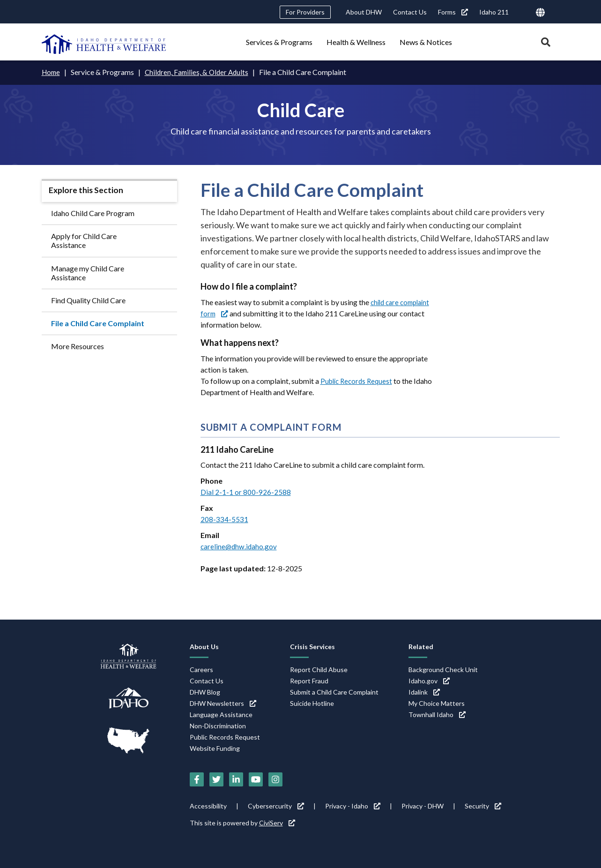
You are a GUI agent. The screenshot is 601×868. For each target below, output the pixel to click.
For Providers (305, 12)
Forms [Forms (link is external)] (453, 12)
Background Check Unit (443, 670)
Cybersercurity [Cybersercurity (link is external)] (276, 806)
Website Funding (215, 748)
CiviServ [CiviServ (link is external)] (277, 823)
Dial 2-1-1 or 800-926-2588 (246, 492)
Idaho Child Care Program (93, 213)
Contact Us (410, 12)
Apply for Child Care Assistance (84, 240)
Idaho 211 (494, 12)
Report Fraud (309, 681)
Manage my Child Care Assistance (88, 273)
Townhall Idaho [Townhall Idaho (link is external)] (437, 715)
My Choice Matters (437, 703)
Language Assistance (221, 715)
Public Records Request (359, 381)
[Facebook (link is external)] (197, 779)
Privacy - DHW (423, 806)
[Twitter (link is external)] (216, 779)
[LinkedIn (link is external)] (236, 779)
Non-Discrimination (218, 726)
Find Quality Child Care (88, 300)
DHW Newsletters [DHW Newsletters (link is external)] (223, 703)
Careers (201, 670)
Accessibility (208, 806)
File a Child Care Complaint (98, 323)
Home (52, 72)
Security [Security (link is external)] (483, 806)
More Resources (78, 346)
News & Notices (426, 42)
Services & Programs (279, 42)
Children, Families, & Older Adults (200, 72)
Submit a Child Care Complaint (334, 692)
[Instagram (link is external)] (275, 779)
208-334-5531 (224, 519)
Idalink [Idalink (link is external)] (424, 692)
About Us (204, 647)
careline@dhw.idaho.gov (240, 546)
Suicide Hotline (312, 703)
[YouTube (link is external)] (256, 779)
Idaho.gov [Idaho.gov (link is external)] (429, 681)
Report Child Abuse (319, 670)
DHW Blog (205, 692)
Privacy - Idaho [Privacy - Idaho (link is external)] (353, 806)
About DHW (364, 12)
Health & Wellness (356, 42)
